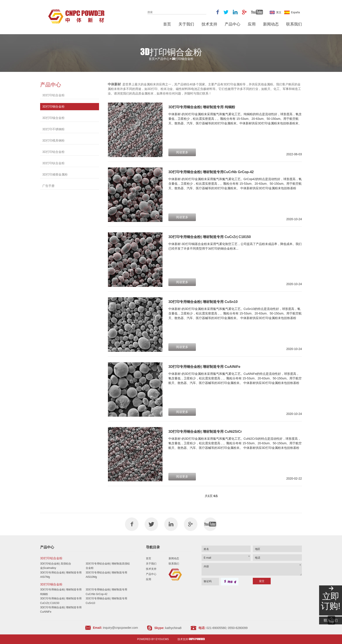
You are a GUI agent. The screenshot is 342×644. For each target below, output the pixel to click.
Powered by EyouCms (153, 639)
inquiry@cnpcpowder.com (120, 628)
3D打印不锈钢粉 (53, 129)
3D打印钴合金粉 (53, 152)
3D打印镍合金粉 (53, 118)
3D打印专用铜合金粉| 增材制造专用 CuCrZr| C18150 (210, 237)
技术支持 (209, 24)
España (292, 12)
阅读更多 (182, 152)
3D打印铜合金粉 (183, 59)
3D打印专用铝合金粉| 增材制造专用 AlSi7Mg (61, 575)
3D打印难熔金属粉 (55, 174)
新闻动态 (271, 24)
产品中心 (233, 24)
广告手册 (48, 186)
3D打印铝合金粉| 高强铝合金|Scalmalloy (56, 566)
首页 (167, 24)
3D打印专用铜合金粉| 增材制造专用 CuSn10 (203, 302)
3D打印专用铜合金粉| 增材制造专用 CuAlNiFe (204, 367)
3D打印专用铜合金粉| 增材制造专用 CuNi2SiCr (205, 432)
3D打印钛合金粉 (53, 163)
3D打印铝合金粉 (53, 95)
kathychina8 (173, 628)
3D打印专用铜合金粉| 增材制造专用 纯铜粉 (202, 107)
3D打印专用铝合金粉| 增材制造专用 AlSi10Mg (106, 575)
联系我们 (294, 24)
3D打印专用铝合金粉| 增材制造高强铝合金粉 (108, 566)
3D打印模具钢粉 (53, 140)
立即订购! (330, 601)
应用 (252, 24)
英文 (275, 12)
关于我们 (186, 24)
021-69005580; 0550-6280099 (227, 628)
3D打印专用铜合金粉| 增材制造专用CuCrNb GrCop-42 (211, 172)
